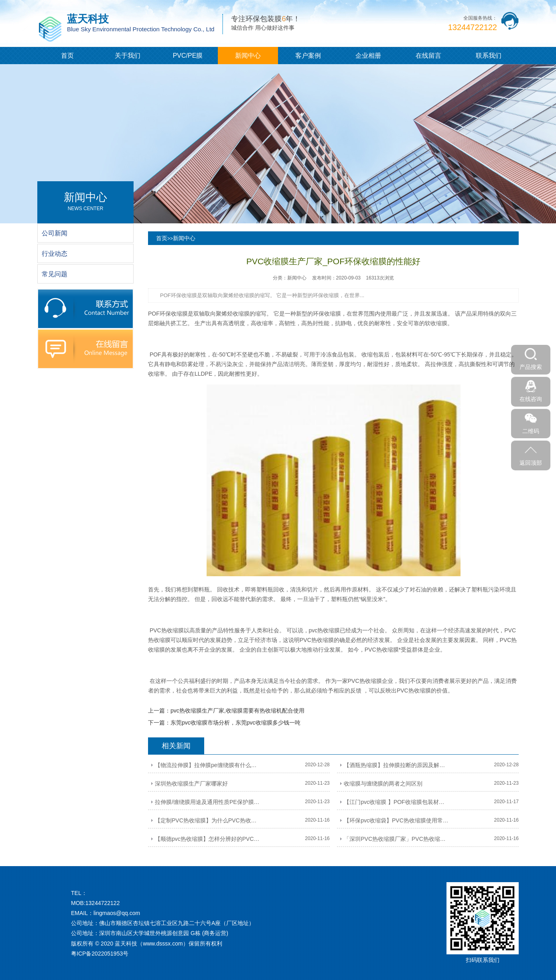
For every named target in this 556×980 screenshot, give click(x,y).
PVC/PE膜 (188, 56)
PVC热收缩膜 (167, 630)
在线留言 (428, 56)
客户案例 (308, 56)
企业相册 (368, 56)
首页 (67, 56)
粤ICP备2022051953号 (100, 954)
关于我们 (128, 56)
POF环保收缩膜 (168, 314)
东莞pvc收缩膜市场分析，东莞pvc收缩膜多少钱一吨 (235, 723)
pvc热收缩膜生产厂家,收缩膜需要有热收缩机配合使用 (237, 711)
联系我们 (489, 56)
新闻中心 (248, 56)
